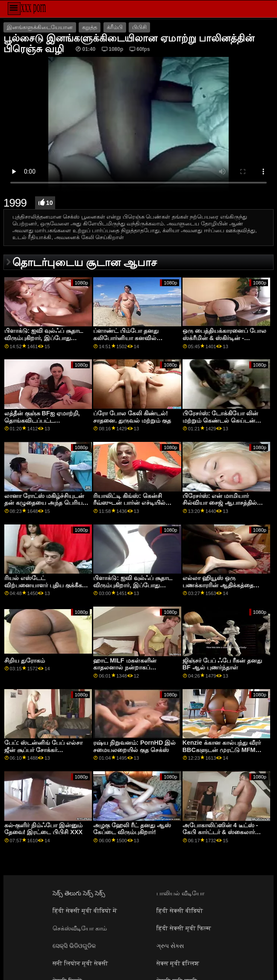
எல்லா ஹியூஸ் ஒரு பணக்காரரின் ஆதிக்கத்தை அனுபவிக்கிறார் (218, 585)
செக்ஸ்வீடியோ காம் (80, 928)
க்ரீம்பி (115, 27)
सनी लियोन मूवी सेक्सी (80, 963)
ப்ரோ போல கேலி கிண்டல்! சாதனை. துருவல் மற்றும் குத (132, 417)
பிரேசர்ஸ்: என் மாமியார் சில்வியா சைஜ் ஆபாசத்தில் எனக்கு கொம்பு (220, 503)
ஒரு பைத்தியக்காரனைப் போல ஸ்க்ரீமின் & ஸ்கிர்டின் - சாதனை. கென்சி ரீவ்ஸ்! (224, 338)
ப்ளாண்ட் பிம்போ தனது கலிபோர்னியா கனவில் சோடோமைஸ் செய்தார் (126, 338)
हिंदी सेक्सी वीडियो (180, 911)
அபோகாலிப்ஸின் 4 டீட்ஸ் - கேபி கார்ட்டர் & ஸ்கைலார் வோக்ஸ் (220, 832)
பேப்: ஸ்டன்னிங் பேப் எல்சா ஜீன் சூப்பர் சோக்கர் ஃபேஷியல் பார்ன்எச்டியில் (44, 750)
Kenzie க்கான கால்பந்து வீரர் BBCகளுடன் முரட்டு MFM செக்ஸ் (222, 750)
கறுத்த (90, 27)
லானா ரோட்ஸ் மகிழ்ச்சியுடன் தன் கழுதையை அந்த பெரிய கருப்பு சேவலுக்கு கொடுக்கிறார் (47, 503)
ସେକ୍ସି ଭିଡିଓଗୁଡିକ (74, 946)
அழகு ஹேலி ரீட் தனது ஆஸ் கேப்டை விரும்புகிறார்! (132, 829)
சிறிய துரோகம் (25, 660)
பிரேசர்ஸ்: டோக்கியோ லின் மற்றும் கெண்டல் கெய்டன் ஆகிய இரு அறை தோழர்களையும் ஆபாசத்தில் (221, 424)
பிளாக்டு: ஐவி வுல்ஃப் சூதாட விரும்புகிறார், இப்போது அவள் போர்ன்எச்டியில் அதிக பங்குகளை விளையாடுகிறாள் (45, 341)
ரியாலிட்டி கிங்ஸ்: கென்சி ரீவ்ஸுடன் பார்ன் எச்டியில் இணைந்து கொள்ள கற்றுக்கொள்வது (129, 506)
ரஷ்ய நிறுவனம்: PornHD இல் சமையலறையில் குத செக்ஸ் (134, 746)
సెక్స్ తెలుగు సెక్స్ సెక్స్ (79, 893)
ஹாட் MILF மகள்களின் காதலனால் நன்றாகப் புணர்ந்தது (125, 668)
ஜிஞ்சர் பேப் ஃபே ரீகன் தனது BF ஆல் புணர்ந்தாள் (222, 664)
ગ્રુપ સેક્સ (170, 946)
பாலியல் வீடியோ (180, 893)
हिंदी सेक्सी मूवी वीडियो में (85, 911)
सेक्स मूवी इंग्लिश (178, 963)
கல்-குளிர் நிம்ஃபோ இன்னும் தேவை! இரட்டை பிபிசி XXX (44, 829)
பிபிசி (139, 27)
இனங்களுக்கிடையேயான (40, 27)
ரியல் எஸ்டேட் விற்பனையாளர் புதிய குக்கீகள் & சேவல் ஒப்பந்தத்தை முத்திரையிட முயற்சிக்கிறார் (46, 589)
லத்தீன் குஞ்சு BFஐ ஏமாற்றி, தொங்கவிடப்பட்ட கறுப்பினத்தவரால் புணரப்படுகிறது (42, 424)
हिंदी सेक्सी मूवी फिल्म (184, 928)
